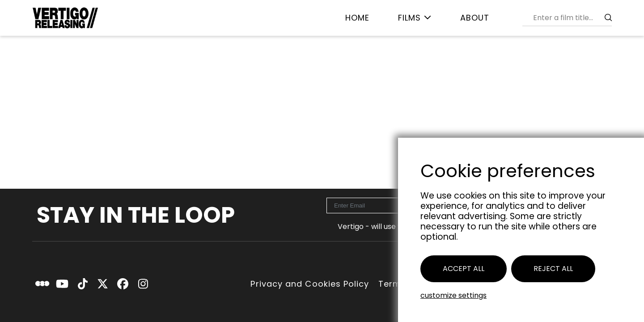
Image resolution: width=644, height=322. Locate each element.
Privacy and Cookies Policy (310, 284)
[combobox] (571, 18)
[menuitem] (357, 18)
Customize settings (453, 295)
